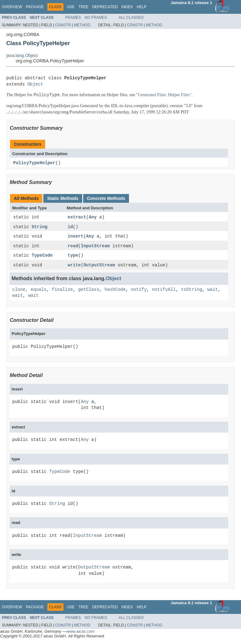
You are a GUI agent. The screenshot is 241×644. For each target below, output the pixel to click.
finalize (62, 291)
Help (141, 7)
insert (76, 237)
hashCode (115, 291)
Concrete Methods (106, 198)
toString (192, 291)
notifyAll (164, 291)
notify (139, 291)
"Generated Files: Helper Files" (164, 95)
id (70, 227)
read (73, 247)
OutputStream (99, 266)
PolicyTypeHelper (34, 163)
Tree (83, 7)
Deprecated (105, 7)
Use (71, 7)
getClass (89, 291)
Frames (73, 18)
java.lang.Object (22, 55)
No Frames (96, 18)
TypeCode (42, 257)
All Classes (131, 18)
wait (213, 291)
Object (35, 84)
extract (77, 218)
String (40, 227)
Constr (63, 25)
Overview (12, 7)
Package (35, 7)
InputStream (95, 247)
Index (127, 7)
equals (39, 291)
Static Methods (63, 198)
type (73, 257)
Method (82, 25)
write (74, 266)
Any (93, 218)
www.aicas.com (81, 633)
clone (19, 291)
